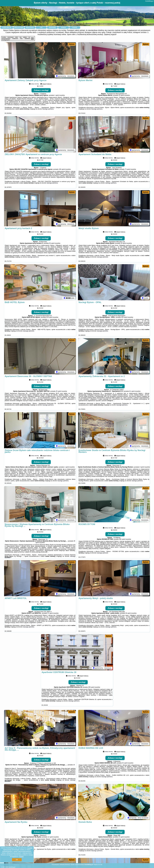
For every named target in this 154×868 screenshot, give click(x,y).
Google (30, 848)
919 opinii (49, 317)
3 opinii (142, 467)
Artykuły (75, 27)
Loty (41, 27)
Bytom (72, 44)
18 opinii (123, 243)
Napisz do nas (98, 865)
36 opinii (128, 613)
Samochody (52, 27)
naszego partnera (48, 109)
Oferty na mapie (19, 27)
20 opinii (121, 95)
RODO (21, 857)
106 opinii (62, 169)
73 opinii (128, 169)
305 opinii (124, 317)
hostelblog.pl (149, 1)
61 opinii (132, 391)
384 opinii (122, 539)
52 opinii (125, 763)
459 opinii (91, 687)
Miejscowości (30, 27)
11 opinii (50, 613)
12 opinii (50, 837)
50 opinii (52, 243)
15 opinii (121, 837)
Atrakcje (63, 27)
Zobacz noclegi (41, 90)
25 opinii (59, 391)
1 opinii (57, 95)
